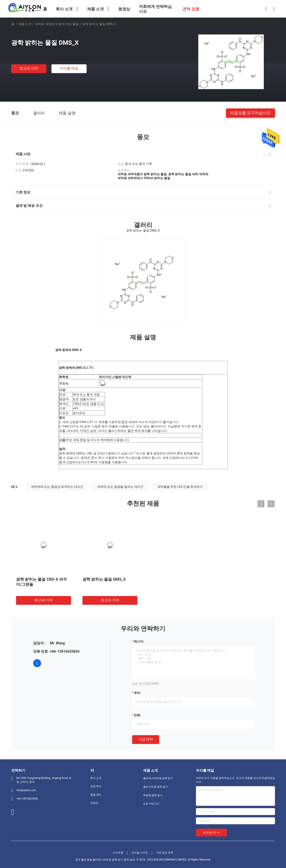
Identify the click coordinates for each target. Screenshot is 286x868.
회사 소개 (96, 778)
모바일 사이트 (140, 853)
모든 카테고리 (151, 804)
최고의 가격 (29, 68)
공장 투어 (96, 786)
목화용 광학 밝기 (153, 795)
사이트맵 (118, 853)
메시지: (139, 641)
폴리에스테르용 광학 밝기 (158, 778)
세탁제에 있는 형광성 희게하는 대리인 (57, 487)
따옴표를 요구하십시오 (250, 113)
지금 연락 (146, 739)
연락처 (94, 803)
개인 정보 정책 (165, 853)
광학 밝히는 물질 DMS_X (104, 579)
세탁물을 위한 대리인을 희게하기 (180, 487)
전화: (137, 715)
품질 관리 (96, 795)
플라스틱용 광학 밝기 (156, 787)
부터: (137, 693)
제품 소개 (25, 24)
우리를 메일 (69, 68)
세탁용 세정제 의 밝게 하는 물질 (57, 24)
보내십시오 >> (211, 832)
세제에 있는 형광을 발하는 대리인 (120, 487)
